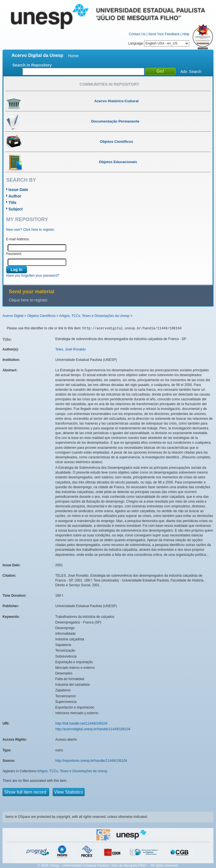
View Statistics (69, 792)
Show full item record (26, 792)
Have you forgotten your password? (33, 276)
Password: (14, 254)
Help (186, 34)
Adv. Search (191, 72)
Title (13, 203)
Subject (16, 209)
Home (73, 56)
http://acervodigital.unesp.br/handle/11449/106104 (93, 729)
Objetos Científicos (41, 316)
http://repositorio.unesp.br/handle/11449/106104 (91, 761)
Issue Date (18, 190)
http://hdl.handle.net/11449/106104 (82, 723)
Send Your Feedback (164, 34)
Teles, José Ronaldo (71, 349)
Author (15, 196)
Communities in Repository (109, 84)
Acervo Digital (13, 316)
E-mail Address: (18, 239)
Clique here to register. (29, 300)
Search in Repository (32, 65)
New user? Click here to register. (31, 230)
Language (159, 43)
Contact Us (137, 34)
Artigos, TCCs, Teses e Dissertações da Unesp (94, 316)
